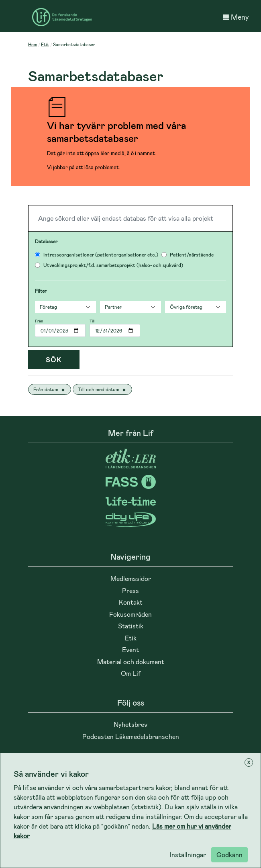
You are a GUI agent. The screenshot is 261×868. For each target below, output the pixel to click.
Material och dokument (131, 662)
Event (130, 649)
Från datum (50, 389)
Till (92, 321)
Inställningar (188, 855)
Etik (45, 44)
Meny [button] (236, 17)
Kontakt (131, 602)
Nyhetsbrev (130, 724)
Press (130, 590)
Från (39, 321)
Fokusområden (130, 614)
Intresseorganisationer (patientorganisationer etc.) (101, 254)
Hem (33, 44)
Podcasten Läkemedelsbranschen (131, 736)
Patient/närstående (192, 254)
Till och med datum (102, 389)
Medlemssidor (131, 578)
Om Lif (131, 673)
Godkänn (229, 855)
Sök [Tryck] (54, 360)
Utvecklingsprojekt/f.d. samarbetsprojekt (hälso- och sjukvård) (113, 265)
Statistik (131, 626)
